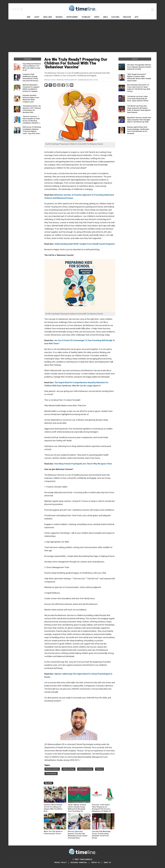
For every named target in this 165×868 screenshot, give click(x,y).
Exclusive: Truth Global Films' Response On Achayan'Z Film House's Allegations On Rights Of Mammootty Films (102, 808)
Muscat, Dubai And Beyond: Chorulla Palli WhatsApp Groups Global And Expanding (78, 835)
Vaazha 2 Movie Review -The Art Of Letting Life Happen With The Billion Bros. (53, 808)
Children (96, 155)
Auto (136, 17)
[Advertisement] (82, 36)
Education (127, 17)
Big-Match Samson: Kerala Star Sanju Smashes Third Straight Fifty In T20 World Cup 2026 (139, 120)
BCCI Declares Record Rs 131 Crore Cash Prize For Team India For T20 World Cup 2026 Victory (139, 88)
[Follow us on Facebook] (13, 9)
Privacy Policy (60, 863)
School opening (51, 773)
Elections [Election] (115, 17)
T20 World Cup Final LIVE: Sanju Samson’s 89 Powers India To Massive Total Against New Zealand (139, 109)
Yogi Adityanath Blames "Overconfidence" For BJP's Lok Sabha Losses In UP (32, 67)
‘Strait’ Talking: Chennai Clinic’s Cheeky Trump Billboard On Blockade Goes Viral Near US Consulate (77, 808)
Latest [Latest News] (37, 17)
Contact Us (95, 863)
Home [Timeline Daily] (29, 17)
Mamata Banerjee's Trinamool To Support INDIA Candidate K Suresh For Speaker (31, 88)
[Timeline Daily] (82, 851)
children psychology (85, 769)
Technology (86, 17)
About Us (107, 863)
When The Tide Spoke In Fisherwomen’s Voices (53, 833)
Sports (97, 17)
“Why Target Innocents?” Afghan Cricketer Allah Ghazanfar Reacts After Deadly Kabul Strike (139, 77)
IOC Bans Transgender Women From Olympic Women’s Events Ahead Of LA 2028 (139, 67)
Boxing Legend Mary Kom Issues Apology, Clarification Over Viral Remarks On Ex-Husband (138, 130)
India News (48, 17)
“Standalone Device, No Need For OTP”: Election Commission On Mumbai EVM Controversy (32, 109)
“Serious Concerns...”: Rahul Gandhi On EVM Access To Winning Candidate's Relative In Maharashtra (31, 120)
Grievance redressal (79, 863)
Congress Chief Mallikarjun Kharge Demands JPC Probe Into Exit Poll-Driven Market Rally (30, 77)
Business (59, 17)
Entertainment (72, 17)
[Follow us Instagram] (16, 9)
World (105, 17)
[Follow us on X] (19, 9)
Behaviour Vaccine (50, 80)
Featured (99, 769)
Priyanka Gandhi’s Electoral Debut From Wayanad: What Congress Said (31, 99)
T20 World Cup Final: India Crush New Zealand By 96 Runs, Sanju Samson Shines (138, 99)
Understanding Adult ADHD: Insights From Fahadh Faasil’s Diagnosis (85, 244)
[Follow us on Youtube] (21, 9)
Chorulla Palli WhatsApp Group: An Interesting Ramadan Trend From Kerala (101, 835)
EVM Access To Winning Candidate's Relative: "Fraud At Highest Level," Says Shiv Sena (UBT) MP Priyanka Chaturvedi (32, 130)
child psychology (68, 769)
